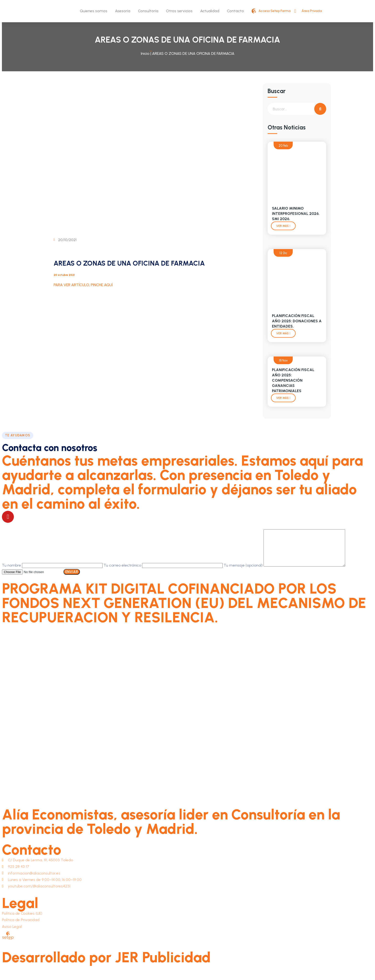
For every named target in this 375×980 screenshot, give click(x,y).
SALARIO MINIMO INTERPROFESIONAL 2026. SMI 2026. (296, 214)
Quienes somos (94, 11)
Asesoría (123, 11)
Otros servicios (179, 11)
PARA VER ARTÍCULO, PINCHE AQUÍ (83, 285)
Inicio (145, 53)
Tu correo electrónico (164, 572)
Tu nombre (53, 572)
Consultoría (148, 11)
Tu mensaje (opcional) (289, 572)
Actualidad (210, 11)
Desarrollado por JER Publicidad (106, 964)
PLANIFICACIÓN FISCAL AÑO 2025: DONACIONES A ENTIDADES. (297, 321)
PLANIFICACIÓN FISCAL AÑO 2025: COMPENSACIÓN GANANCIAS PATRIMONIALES (293, 380)
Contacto (235, 11)
